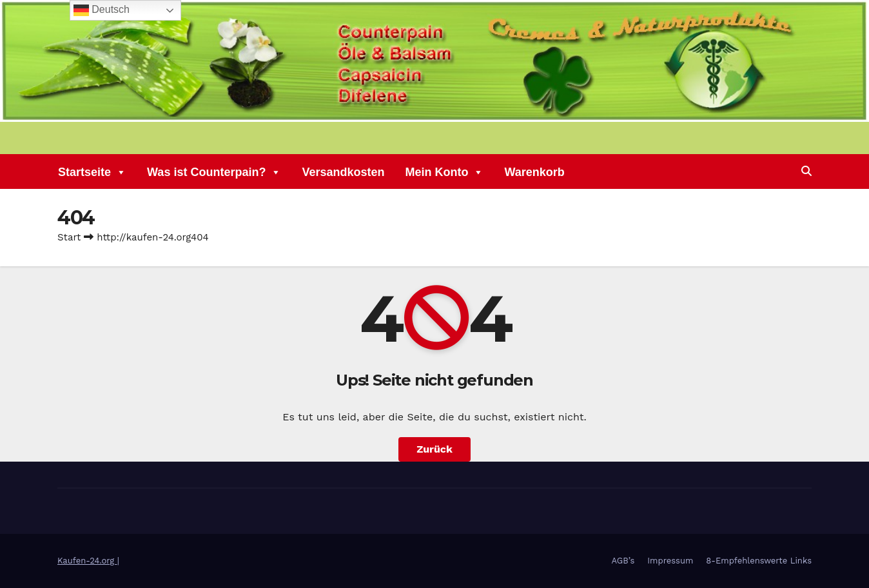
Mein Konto (444, 173)
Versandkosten (343, 173)
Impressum (670, 561)
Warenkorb (534, 173)
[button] (806, 171)
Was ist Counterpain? (214, 173)
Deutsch (102, 10)
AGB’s (623, 561)
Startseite (92, 173)
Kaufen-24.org (87, 561)
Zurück (434, 449)
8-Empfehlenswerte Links (759, 561)
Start (69, 237)
